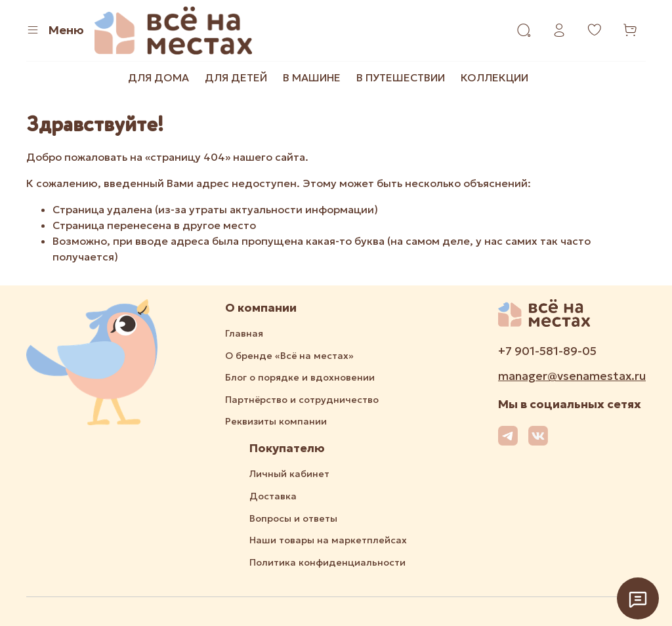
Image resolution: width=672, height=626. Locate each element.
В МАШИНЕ (312, 77)
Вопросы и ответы (293, 518)
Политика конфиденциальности (327, 562)
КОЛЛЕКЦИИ (494, 77)
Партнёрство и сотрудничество (302, 400)
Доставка (273, 496)
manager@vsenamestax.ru (572, 376)
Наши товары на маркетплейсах (328, 540)
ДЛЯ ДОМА (158, 77)
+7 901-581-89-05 (547, 351)
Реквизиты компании (276, 421)
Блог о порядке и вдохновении (300, 377)
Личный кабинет (289, 474)
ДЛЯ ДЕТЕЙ (236, 77)
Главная (244, 333)
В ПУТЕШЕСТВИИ (401, 77)
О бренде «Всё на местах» (289, 356)
